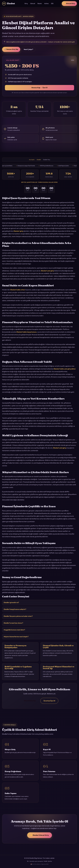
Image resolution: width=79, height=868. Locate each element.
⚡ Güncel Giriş (69, 3)
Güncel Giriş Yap (30, 701)
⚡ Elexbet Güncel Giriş (40, 835)
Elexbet (9, 4)
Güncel (33, 3)
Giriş (26, 3)
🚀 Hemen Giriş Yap (11, 49)
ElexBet (39, 160)
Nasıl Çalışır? (28, 49)
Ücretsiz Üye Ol (49, 701)
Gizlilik (45, 861)
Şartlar (50, 861)
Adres (46, 3)
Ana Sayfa (32, 160)
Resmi (40, 3)
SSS (52, 3)
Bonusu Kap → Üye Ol (39, 88)
